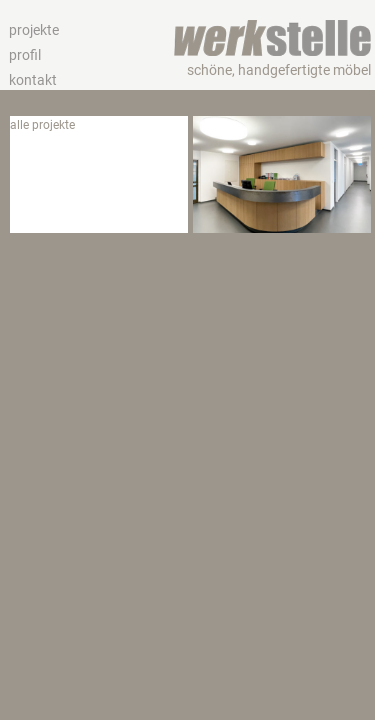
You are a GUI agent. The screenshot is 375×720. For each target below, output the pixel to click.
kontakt (33, 80)
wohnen (31, 179)
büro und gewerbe (58, 143)
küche (26, 197)
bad (20, 215)
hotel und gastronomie (71, 161)
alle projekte (42, 125)
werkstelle (271, 30)
